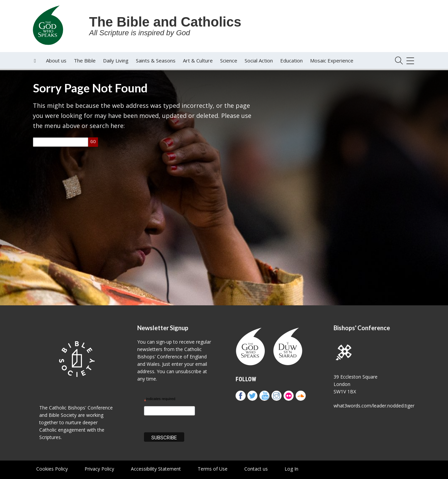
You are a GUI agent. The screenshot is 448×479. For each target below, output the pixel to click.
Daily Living (116, 60)
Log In (291, 469)
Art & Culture (198, 60)
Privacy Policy (99, 469)
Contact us (256, 469)
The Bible (85, 60)
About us (56, 60)
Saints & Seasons (156, 60)
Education (291, 60)
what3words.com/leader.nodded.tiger (374, 406)
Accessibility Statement (156, 469)
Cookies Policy (52, 469)
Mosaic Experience (332, 60)
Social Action (259, 60)
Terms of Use (213, 469)
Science (229, 60)
